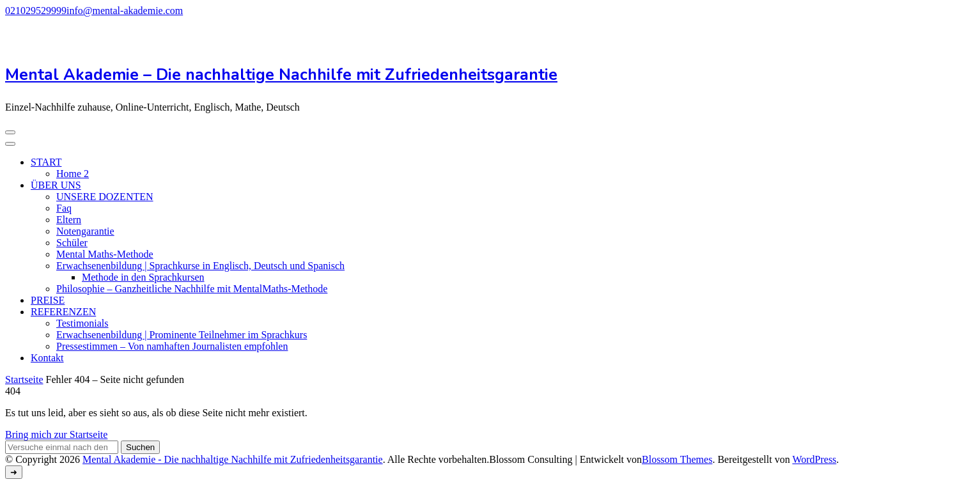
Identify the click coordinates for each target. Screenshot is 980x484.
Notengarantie (85, 231)
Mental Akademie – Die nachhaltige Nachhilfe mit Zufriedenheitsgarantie (281, 75)
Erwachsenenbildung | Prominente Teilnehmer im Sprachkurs (182, 335)
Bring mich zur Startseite (56, 434)
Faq (64, 208)
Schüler (72, 243)
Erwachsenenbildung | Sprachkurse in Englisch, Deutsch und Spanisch (200, 266)
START (46, 162)
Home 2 (73, 174)
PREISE (48, 300)
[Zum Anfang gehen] (14, 472)
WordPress (814, 459)
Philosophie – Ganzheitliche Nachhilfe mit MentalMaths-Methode (192, 289)
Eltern (69, 220)
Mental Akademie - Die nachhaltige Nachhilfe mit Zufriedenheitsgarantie (233, 459)
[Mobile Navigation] (10, 132)
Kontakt (47, 358)
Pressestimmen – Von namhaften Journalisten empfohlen (172, 346)
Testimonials (82, 323)
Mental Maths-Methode (105, 254)
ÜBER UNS (56, 185)
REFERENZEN (63, 312)
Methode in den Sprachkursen (143, 277)
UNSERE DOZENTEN (105, 197)
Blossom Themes (677, 459)
